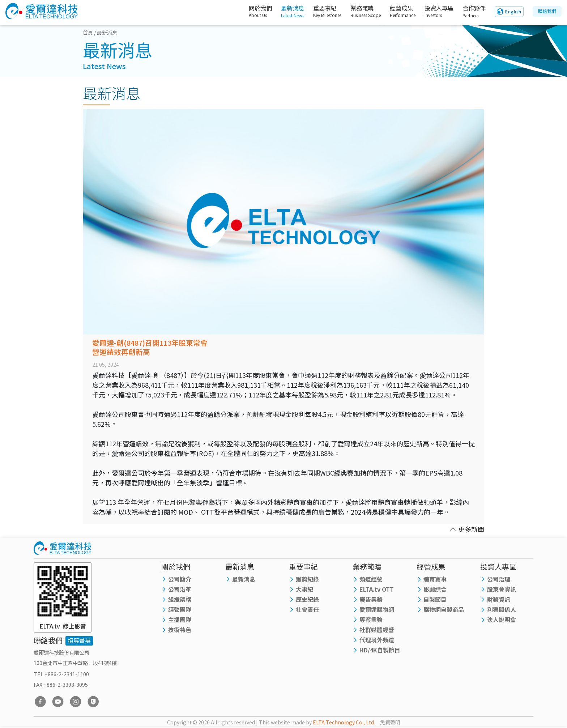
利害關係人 (502, 609)
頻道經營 (371, 579)
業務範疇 (359, 12)
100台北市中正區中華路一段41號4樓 (75, 663)
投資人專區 (434, 12)
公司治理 (499, 579)
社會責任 (307, 609)
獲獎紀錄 (307, 579)
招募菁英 (79, 640)
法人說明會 (502, 620)
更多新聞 (467, 529)
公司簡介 (180, 579)
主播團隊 (180, 620)
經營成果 (396, 12)
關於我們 (249, 12)
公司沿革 (180, 589)
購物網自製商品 (444, 609)
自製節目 (435, 599)
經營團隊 (180, 609)
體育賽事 (435, 579)
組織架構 (180, 599)
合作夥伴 (473, 12)
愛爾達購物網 (377, 609)
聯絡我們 (547, 11)
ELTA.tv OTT (377, 589)
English (513, 12)
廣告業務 (371, 599)
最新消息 (284, 12)
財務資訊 (499, 599)
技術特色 (180, 630)
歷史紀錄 (307, 599)
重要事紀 (320, 12)
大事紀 (304, 589)
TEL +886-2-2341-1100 (61, 674)
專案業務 (371, 620)
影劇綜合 (435, 589)
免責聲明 (390, 722)
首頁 (88, 33)
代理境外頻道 (377, 640)
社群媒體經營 (377, 630)
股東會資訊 (502, 589)
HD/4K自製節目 (380, 650)
